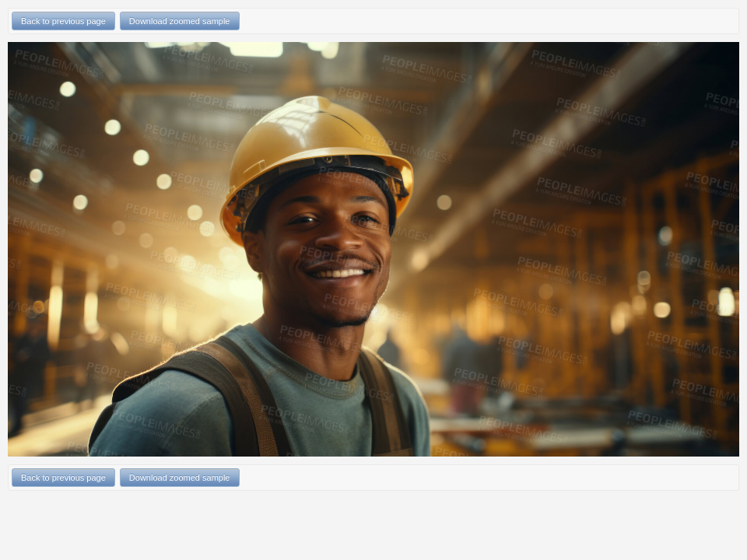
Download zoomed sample (180, 21)
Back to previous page (63, 21)
